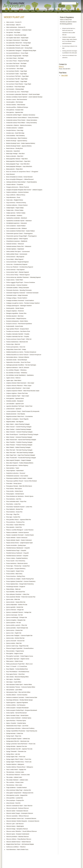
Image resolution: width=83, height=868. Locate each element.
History (11, 11)
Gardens (33, 11)
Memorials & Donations (24, 11)
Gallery (16, 11)
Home (6, 11)
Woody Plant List (58, 11)
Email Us (61, 67)
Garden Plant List (67, 11)
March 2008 (64, 75)
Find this (59, 3)
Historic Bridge (40, 11)
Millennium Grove (49, 11)
